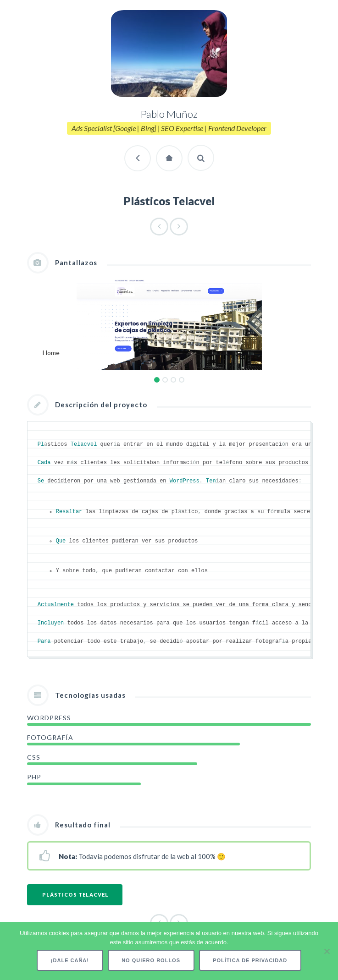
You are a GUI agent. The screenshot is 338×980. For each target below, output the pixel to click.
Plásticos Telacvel (75, 895)
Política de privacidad (250, 960)
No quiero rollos (151, 960)
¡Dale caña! (70, 960)
